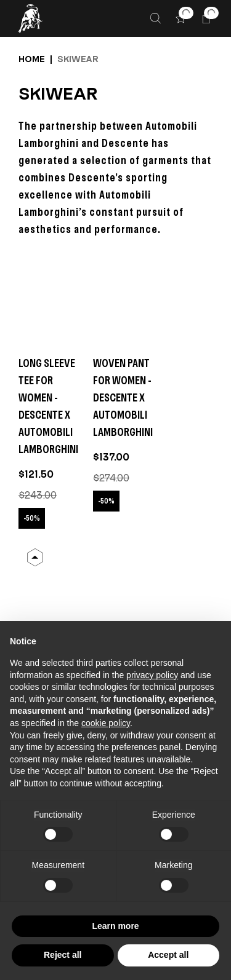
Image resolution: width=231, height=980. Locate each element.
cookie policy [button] (106, 723)
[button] (181, 18)
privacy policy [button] (152, 675)
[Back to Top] (35, 558)
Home (32, 59)
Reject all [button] (63, 955)
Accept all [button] (168, 955)
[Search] (156, 18)
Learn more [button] (115, 926)
